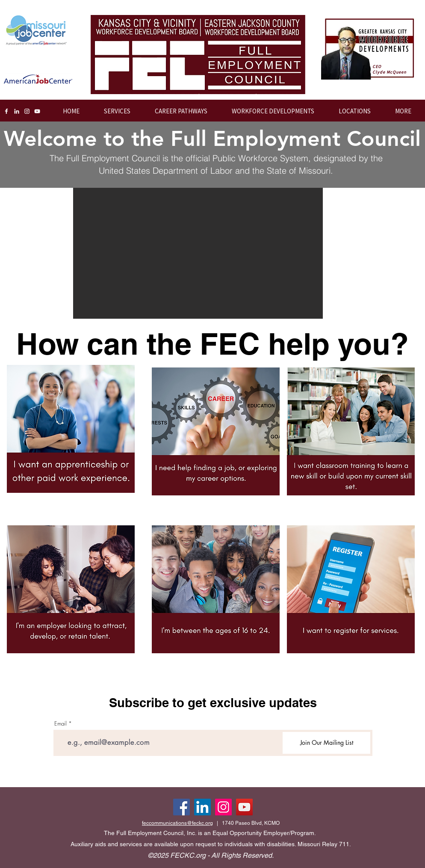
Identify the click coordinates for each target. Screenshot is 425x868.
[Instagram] (27, 111)
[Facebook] (6, 111)
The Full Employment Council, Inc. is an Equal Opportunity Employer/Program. (210, 833)
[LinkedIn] (17, 111)
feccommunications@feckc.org (177, 823)
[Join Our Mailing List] (326, 743)
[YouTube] (37, 111)
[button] (267, 111)
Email (61, 724)
